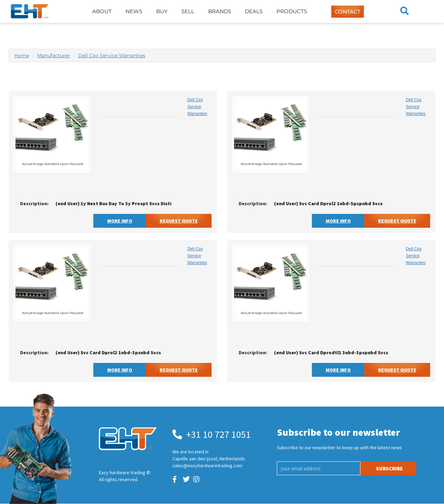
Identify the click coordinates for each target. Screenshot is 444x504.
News (134, 11)
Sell (188, 11)
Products (292, 11)
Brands (220, 11)
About (102, 11)
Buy (162, 11)
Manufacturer (54, 55)
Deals (254, 11)
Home (22, 55)
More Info (120, 221)
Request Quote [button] (179, 221)
